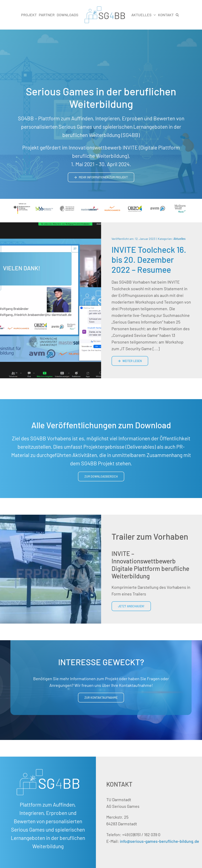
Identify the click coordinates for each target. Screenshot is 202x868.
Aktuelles (179, 239)
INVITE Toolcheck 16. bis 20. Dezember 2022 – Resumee (149, 259)
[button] (177, 15)
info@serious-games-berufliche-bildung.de (159, 841)
